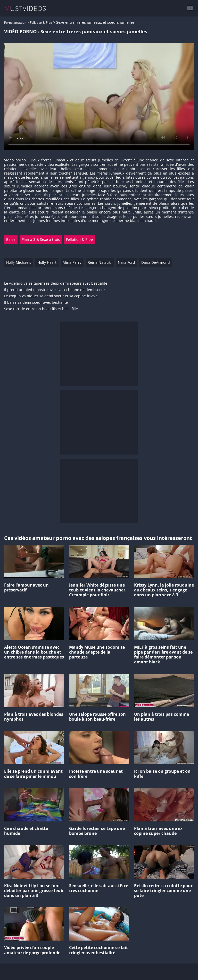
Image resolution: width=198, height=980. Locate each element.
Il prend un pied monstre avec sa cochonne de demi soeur (55, 290)
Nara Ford (126, 262)
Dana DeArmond (156, 262)
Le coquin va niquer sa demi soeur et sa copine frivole (51, 296)
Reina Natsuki (100, 262)
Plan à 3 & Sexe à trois (41, 239)
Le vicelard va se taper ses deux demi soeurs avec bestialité (56, 283)
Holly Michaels (19, 262)
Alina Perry (72, 262)
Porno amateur (15, 23)
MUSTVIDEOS (25, 8)
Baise (11, 239)
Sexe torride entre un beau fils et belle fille (41, 309)
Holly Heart (47, 262)
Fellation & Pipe (41, 23)
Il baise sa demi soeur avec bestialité (36, 303)
